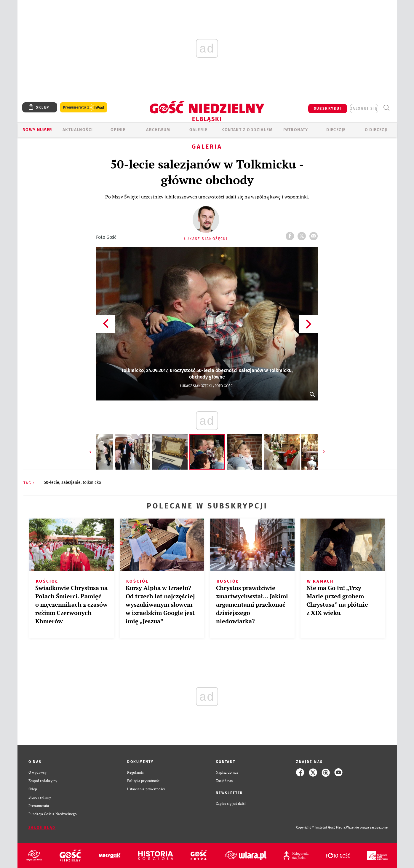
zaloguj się (364, 109)
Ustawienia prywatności (146, 789)
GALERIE (198, 130)
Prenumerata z (84, 108)
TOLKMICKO (92, 483)
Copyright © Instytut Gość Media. (321, 828)
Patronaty (296, 130)
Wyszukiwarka (387, 108)
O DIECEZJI (376, 130)
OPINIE (118, 130)
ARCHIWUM (158, 130)
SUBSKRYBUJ (328, 109)
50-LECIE (52, 483)
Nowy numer (37, 130)
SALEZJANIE (71, 483)
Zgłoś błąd (42, 828)
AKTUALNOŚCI (78, 130)
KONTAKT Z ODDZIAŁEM (247, 130)
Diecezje (336, 130)
